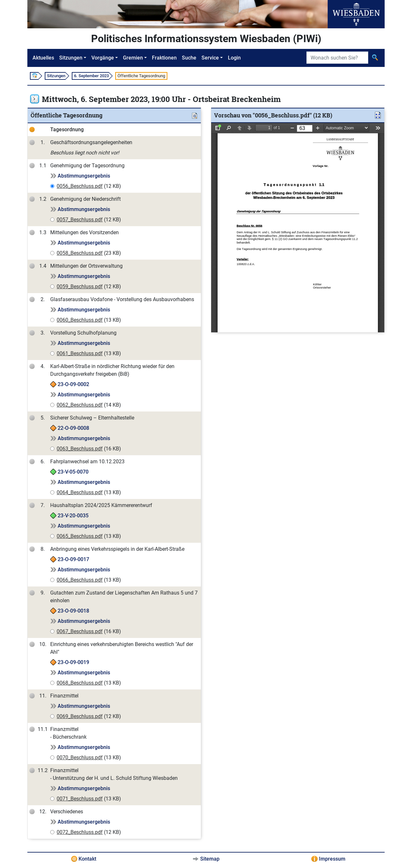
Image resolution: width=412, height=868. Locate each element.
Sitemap (210, 859)
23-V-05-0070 (73, 472)
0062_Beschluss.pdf (80, 405)
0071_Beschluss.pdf (80, 799)
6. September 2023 (91, 76)
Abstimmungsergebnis (84, 176)
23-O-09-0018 (73, 611)
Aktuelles (43, 58)
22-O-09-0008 (73, 428)
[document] (298, 228)
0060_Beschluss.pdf (80, 320)
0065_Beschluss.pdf (80, 536)
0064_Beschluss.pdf (80, 492)
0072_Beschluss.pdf (80, 832)
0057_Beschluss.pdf (80, 220)
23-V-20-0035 (73, 516)
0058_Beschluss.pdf (80, 253)
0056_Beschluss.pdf (80, 186)
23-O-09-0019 (73, 662)
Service (210, 58)
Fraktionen (164, 58)
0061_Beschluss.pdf (80, 353)
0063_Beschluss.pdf (80, 449)
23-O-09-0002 (73, 384)
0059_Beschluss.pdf (80, 286)
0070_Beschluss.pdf (80, 757)
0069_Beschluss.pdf (80, 716)
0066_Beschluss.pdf (80, 580)
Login (234, 58)
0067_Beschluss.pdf (80, 631)
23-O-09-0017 (73, 559)
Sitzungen (71, 58)
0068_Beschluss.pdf (80, 683)
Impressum (332, 859)
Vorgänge (103, 58)
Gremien (133, 58)
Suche (189, 58)
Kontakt (87, 859)
